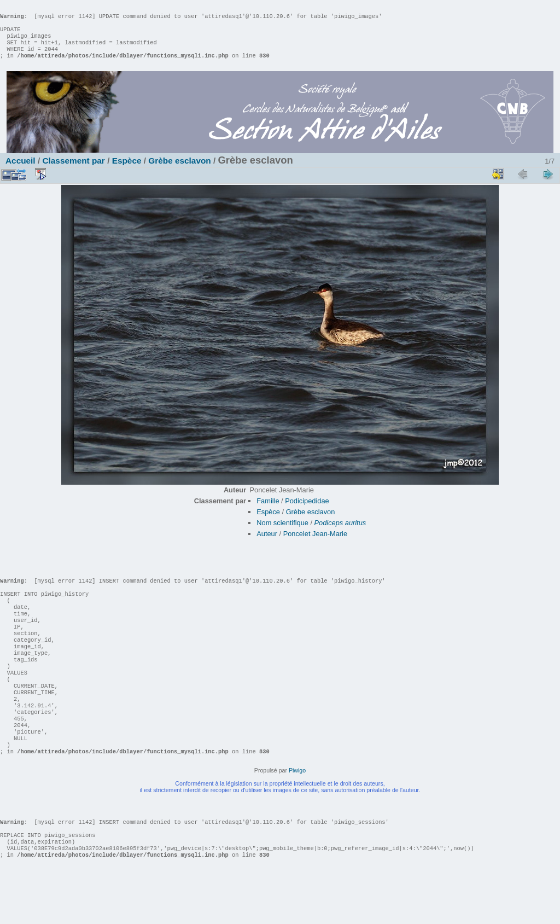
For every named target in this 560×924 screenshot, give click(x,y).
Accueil (21, 172)
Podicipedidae (307, 512)
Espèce (127, 172)
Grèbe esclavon (179, 172)
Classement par (73, 172)
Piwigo (297, 814)
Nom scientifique (282, 534)
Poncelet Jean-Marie (315, 545)
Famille (268, 512)
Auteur (267, 545)
